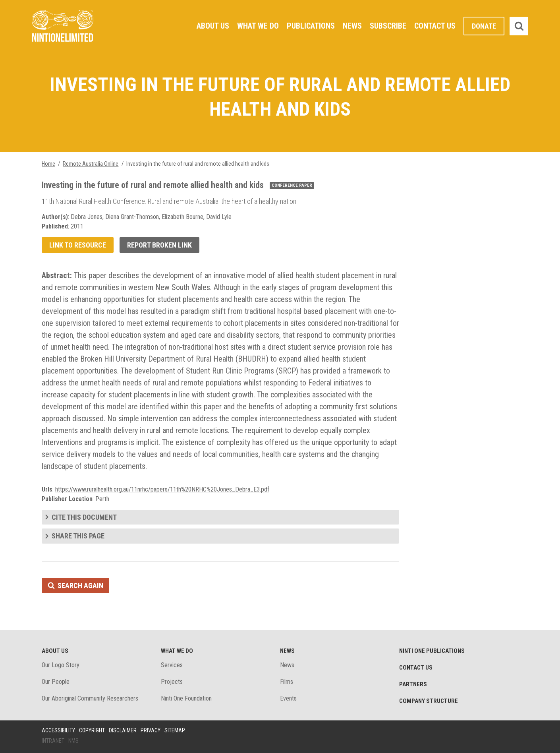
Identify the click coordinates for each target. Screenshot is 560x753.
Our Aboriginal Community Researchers (90, 698)
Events (288, 698)
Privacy (151, 730)
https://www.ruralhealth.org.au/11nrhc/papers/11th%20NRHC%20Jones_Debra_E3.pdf (162, 489)
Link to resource (78, 245)
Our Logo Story (61, 665)
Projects (172, 682)
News (352, 26)
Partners (413, 684)
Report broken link (159, 245)
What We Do (258, 26)
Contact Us (435, 26)
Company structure (429, 701)
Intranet (53, 741)
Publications (311, 26)
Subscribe (388, 26)
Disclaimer (123, 730)
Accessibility (58, 730)
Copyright (92, 730)
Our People (56, 682)
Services (172, 665)
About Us (213, 26)
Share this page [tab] (78, 536)
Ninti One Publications (432, 651)
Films (287, 682)
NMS (73, 741)
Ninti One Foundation (186, 698)
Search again (80, 586)
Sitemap (175, 730)
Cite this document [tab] (84, 517)
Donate (484, 26)
